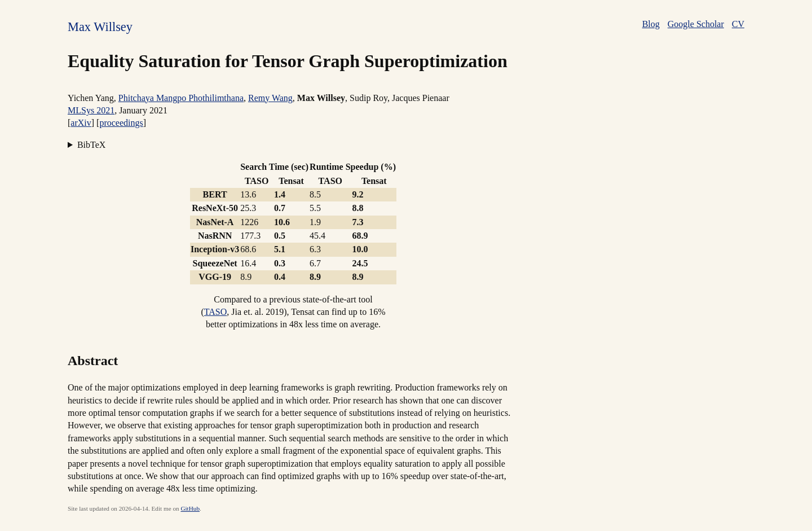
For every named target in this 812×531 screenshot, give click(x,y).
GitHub (190, 508)
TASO (216, 312)
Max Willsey (100, 27)
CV (738, 24)
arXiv (81, 123)
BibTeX (91, 145)
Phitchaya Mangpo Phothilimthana (181, 98)
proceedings (121, 123)
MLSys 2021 (91, 110)
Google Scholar (696, 24)
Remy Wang (270, 98)
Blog (651, 24)
